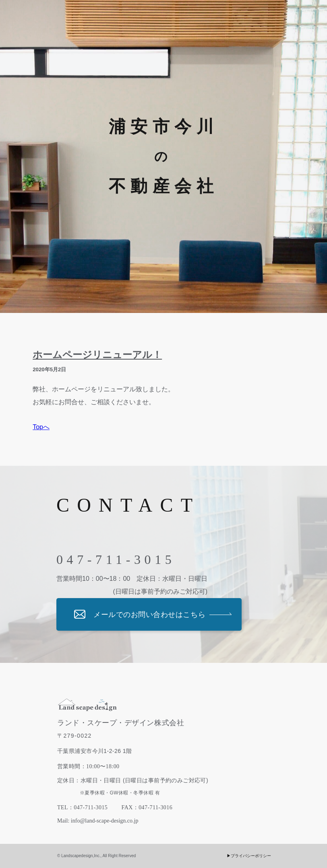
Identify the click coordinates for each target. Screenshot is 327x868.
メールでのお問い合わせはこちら (149, 615)
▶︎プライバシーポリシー (249, 856)
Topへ (41, 427)
